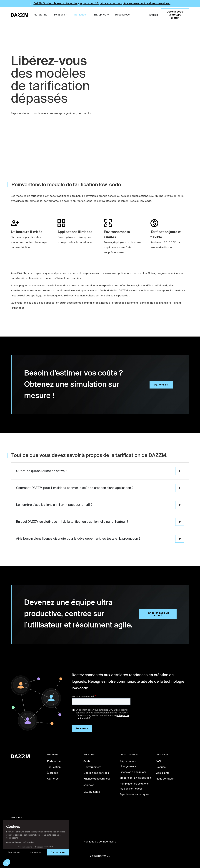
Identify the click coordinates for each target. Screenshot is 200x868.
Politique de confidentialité (100, 842)
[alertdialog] (100, 3)
